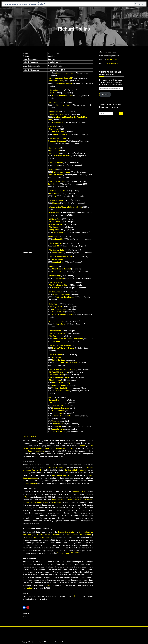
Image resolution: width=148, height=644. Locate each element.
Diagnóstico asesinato (65, 73)
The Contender (58, 122)
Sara (49, 585)
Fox (27, 497)
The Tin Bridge (55, 403)
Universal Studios (74, 500)
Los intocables (58, 239)
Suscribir (105, 94)
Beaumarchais (55, 194)
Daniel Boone (53, 184)
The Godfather (55, 90)
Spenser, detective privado (62, 96)
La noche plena (58, 429)
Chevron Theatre (63, 391)
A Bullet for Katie (56, 224)
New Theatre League (60, 475)
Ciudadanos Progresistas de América (40, 537)
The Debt (53, 93)
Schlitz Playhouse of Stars (62, 315)
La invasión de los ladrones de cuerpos (67, 339)
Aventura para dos (59, 309)
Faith (51, 397)
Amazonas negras (59, 385)
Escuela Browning (56, 468)
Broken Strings (55, 276)
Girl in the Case (55, 219)
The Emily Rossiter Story (59, 285)
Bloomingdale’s (31, 483)
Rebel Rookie (54, 304)
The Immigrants (58, 132)
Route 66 (56, 246)
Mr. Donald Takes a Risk (58, 372)
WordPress (45, 642)
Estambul (56, 421)
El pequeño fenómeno (61, 408)
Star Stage (56, 341)
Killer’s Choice (55, 222)
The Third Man (58, 272)
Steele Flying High (56, 114)
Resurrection (54, 102)
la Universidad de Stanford (76, 470)
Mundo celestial (58, 411)
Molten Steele (55, 112)
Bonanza (55, 165)
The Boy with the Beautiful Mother (62, 370)
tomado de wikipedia (30, 437)
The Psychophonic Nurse (59, 377)
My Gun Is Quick (58, 312)
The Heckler (54, 227)
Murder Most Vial (56, 81)
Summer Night (55, 400)
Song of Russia (58, 413)
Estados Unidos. (63, 553)
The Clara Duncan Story (58, 282)
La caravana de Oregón (61, 134)
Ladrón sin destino (55, 175)
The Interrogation (56, 163)
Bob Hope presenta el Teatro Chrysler (59, 448)
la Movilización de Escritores (47, 535)
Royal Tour (53, 236)
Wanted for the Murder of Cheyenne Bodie (66, 207)
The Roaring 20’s (59, 232)
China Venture (58, 405)
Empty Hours (54, 230)
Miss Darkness (55, 380)
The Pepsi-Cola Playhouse (67, 363)
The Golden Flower (56, 375)
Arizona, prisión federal (61, 295)
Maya (54, 196)
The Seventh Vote (56, 243)
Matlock (39, 448)
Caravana (60, 278)
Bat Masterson (58, 253)
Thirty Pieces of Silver (58, 191)
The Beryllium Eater (57, 250)
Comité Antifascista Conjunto (78, 535)
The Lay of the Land (57, 181)
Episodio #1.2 (55, 151)
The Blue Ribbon (56, 355)
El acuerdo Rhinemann (57, 141)
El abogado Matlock (64, 83)
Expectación (61, 324)
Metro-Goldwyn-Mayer (40, 502)
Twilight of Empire (56, 200)
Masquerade (54, 266)
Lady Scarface (58, 424)
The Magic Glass (56, 307)
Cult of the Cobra (59, 360)
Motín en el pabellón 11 (61, 388)
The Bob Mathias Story (61, 383)
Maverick (56, 288)
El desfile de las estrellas (62, 416)
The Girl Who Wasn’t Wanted (60, 345)
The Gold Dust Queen (57, 139)
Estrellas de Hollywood (65, 297)
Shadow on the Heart (57, 333)
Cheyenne (56, 203)
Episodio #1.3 (55, 148)
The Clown (53, 336)
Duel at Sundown (56, 292)
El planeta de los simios (61, 156)
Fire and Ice (54, 129)
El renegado (57, 426)
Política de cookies (38, 5)
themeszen (66, 642)
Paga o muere (57, 259)
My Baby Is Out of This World (60, 78)
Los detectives (58, 262)
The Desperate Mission (61, 172)
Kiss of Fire (56, 357)
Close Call (53, 126)
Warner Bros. (56, 502)
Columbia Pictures (79, 492)
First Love (53, 169)
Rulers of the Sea (59, 432)
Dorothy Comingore (36, 451)
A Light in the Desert (57, 321)
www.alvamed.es (113, 63)
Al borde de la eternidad (61, 269)
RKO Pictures (58, 500)
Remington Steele (63, 105)
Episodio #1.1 (55, 153)
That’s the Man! (55, 331)
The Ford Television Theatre (63, 348)
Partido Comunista (66, 532)
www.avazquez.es (113, 60)
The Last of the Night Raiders (61, 257)
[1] (75, 596)
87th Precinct (53, 212)
